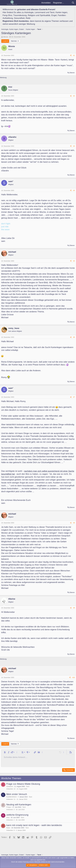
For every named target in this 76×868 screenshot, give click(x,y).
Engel (54, 15)
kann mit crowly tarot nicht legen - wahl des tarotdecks (34, 825)
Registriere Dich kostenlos (16, 21)
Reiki (28, 18)
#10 (74, 678)
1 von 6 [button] (5, 41)
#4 (74, 190)
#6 (74, 337)
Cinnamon (10, 787)
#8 (74, 523)
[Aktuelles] (68, 3)
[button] (5, 752)
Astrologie (29, 12)
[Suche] (73, 3)
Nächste (15, 41)
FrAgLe (9, 807)
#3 (74, 146)
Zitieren (72, 73)
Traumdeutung (20, 15)
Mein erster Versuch (17, 794)
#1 (74, 55)
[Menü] (3, 3)
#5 (74, 261)
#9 (74, 608)
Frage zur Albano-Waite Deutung (23, 784)
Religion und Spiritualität (39, 15)
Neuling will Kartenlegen (19, 805)
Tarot (52, 12)
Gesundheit (19, 18)
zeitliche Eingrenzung (17, 815)
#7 (74, 397)
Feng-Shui (7, 15)
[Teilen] (71, 56)
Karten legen (61, 12)
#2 (74, 96)
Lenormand (40, 12)
